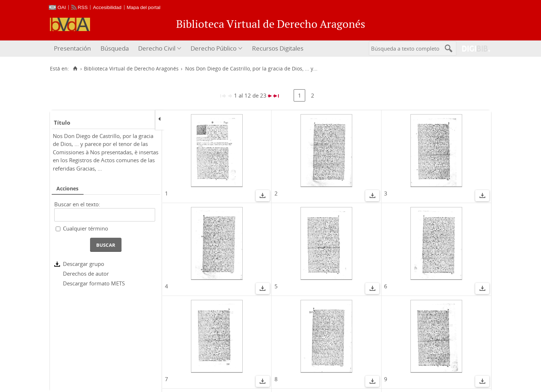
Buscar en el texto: (77, 204)
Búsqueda (115, 48)
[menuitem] (73, 49)
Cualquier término (86, 228)
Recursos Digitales (278, 48)
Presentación (72, 48)
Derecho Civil (157, 48)
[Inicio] (75, 69)
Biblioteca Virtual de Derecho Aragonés (131, 69)
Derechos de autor (86, 273)
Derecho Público (214, 48)
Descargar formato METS (94, 283)
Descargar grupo (84, 264)
